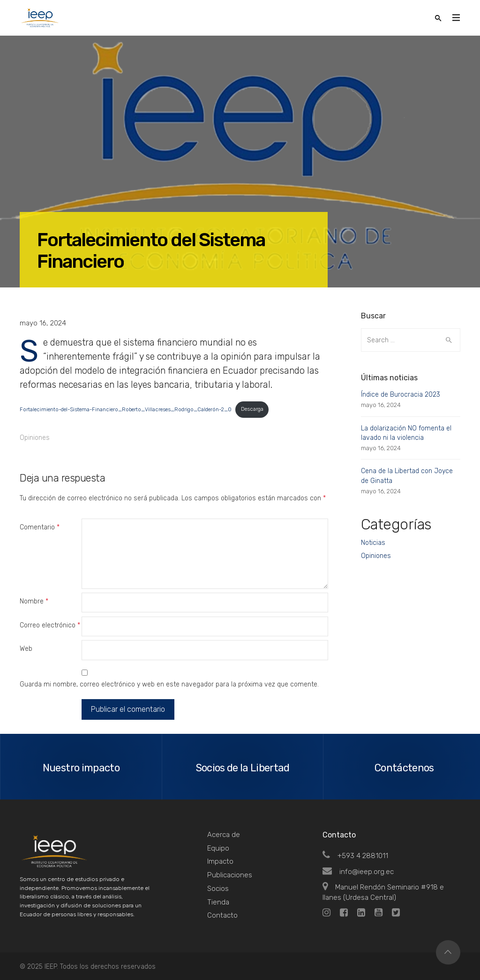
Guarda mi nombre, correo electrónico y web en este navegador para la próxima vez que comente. (169, 684)
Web (26, 649)
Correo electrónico (50, 625)
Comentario (40, 527)
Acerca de (224, 835)
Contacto (222, 915)
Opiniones (35, 438)
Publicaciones (230, 875)
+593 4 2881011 (355, 856)
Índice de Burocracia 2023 (401, 395)
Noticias (373, 543)
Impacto (220, 861)
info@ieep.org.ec (358, 872)
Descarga (252, 409)
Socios (218, 889)
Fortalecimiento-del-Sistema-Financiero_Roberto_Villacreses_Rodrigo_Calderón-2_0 (126, 409)
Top (448, 952)
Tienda (218, 902)
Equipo (218, 848)
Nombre (34, 601)
